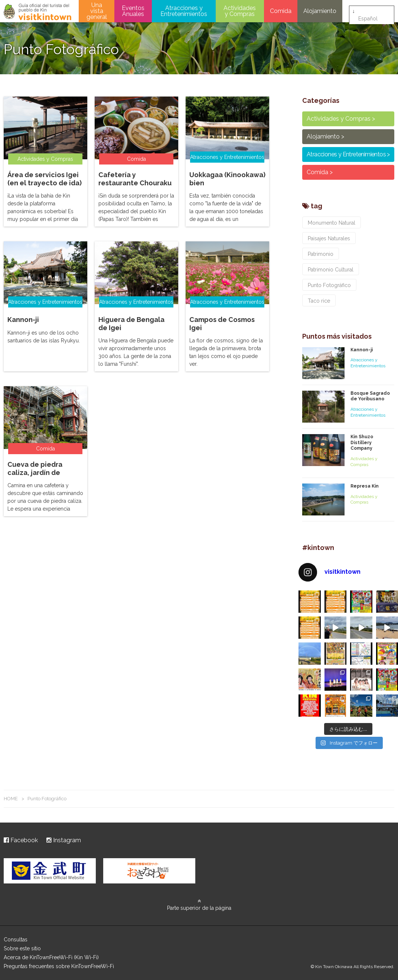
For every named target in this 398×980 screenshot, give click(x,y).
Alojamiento (320, 11)
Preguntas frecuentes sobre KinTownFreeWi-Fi (59, 966)
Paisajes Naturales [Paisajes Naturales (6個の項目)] (329, 238)
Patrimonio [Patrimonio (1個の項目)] (321, 254)
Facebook (21, 840)
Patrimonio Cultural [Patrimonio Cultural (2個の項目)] (331, 270)
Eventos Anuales (133, 11)
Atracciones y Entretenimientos (184, 11)
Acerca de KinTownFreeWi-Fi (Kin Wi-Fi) (51, 957)
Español (368, 12)
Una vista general (97, 11)
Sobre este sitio (22, 948)
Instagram (64, 840)
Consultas (16, 940)
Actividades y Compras (240, 11)
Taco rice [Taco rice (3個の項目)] (319, 301)
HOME (11, 799)
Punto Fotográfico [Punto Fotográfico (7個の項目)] (329, 285)
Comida (281, 11)
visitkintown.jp (37, 12)
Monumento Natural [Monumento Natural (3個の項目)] (332, 223)
